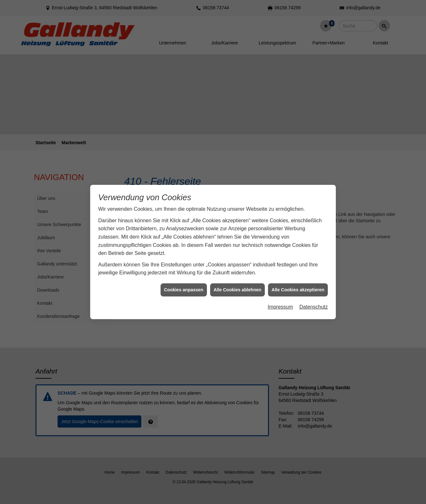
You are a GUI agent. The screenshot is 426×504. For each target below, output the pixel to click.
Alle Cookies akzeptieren (298, 268)
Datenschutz (314, 285)
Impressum (280, 285)
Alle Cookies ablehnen (237, 268)
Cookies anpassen (184, 268)
